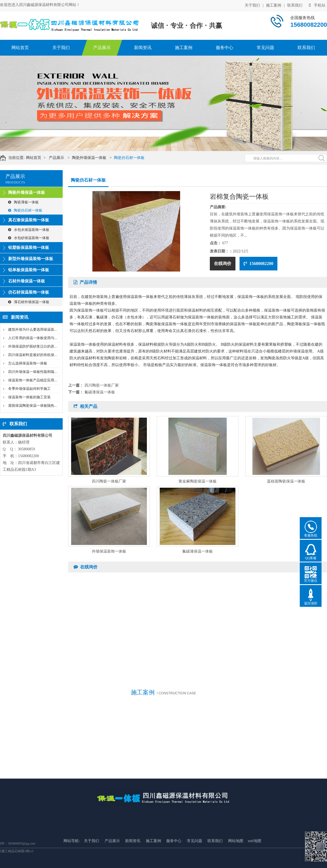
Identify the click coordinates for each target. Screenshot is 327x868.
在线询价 (223, 263)
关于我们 (252, 5)
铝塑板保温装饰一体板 (29, 248)
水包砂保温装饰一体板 (29, 238)
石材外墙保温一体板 (27, 281)
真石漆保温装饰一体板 (29, 220)
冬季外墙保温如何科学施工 (29, 389)
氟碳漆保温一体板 (100, 392)
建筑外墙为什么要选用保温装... (33, 329)
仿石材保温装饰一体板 (29, 292)
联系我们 (295, 5)
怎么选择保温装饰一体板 (28, 363)
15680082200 (258, 263)
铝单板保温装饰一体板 (29, 270)
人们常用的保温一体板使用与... (33, 338)
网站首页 (20, 48)
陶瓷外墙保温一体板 (95, 158)
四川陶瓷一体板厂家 (102, 385)
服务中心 (225, 48)
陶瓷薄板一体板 (23, 202)
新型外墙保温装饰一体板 (31, 259)
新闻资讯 (143, 48)
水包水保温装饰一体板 (29, 230)
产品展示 (102, 48)
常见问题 (265, 48)
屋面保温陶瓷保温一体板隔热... (33, 406)
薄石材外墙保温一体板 (29, 302)
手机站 (317, 5)
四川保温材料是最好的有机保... (33, 355)
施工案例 (274, 5)
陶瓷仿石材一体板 (135, 158)
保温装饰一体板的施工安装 (29, 397)
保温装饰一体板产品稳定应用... (33, 380)
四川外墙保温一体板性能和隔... (33, 372)
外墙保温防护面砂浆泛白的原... (33, 346)
